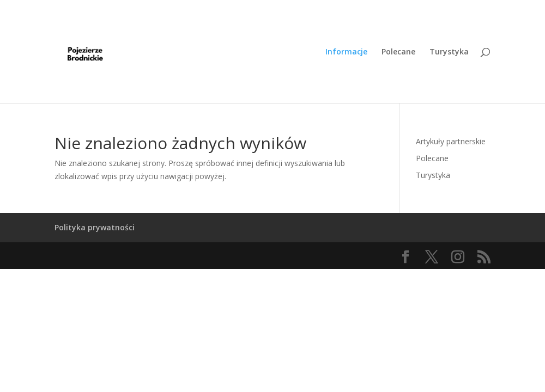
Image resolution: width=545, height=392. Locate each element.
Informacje (346, 52)
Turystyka (449, 52)
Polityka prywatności (95, 227)
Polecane (398, 52)
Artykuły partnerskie (451, 141)
